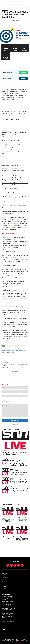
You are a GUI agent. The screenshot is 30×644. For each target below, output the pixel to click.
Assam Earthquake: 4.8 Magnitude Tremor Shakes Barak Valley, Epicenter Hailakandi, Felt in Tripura (18, 463)
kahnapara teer (8, 346)
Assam (12, 458)
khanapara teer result (16, 346)
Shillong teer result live (20, 348)
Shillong (23, 346)
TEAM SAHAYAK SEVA (15, 642)
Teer (25, 350)
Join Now (23, 72)
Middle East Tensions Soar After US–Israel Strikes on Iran (22, 519)
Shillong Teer (5, 89)
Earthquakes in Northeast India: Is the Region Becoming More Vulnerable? (22, 539)
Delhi (11, 478)
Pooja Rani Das (8, 20)
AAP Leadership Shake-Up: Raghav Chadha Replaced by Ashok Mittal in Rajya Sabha (19, 481)
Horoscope (5, 10)
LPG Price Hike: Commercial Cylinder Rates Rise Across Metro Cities (19, 490)
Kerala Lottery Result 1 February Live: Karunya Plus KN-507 (23, 366)
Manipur (4, 450)
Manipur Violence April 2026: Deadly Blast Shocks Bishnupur (15, 453)
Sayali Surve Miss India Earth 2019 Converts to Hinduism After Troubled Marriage (8, 520)
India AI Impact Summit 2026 (8, 537)
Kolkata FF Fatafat (12, 234)
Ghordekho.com (19, 193)
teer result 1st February (11, 352)
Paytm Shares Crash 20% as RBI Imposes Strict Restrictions (8, 366)
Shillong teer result (11, 348)
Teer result (4, 352)
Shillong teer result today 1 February (8, 350)
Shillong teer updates (19, 350)
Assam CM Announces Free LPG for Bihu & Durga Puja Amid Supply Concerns (19, 472)
